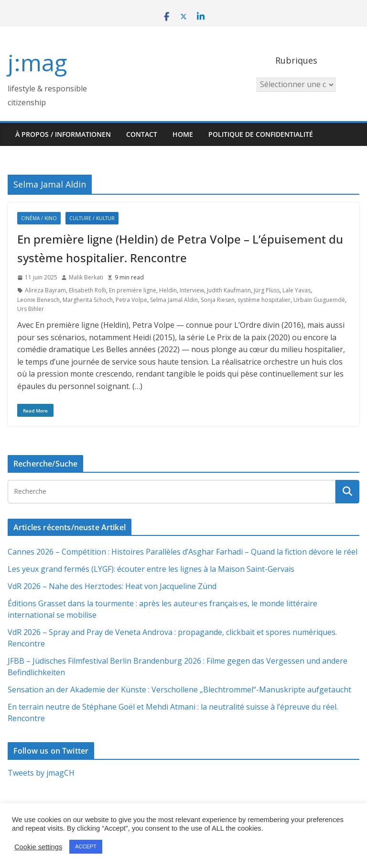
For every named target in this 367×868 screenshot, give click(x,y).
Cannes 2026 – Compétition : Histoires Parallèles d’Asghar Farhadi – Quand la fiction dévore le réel (183, 552)
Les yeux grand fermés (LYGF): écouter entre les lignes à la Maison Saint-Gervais (151, 569)
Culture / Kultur (92, 218)
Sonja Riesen (218, 300)
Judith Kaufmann (229, 290)
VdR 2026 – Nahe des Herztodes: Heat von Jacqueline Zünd (112, 586)
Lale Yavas (297, 290)
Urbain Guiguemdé (319, 300)
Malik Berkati (86, 277)
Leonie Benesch (38, 300)
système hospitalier (264, 300)
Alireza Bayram (45, 290)
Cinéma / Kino (39, 218)
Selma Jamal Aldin (174, 300)
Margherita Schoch (88, 300)
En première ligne (133, 290)
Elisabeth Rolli (87, 290)
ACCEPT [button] (86, 846)
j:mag (37, 62)
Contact (142, 134)
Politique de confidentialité (261, 134)
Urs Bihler (31, 309)
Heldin (168, 290)
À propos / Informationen (63, 134)
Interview (192, 290)
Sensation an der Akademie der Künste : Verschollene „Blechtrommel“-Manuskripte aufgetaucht (179, 690)
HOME (183, 134)
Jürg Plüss (267, 290)
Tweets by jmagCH (41, 773)
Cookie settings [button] (38, 847)
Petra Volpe (131, 300)
